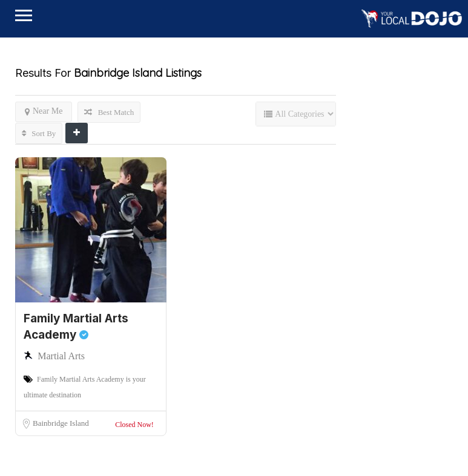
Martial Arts (61, 356)
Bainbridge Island (61, 423)
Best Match (109, 112)
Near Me (44, 111)
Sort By (39, 133)
